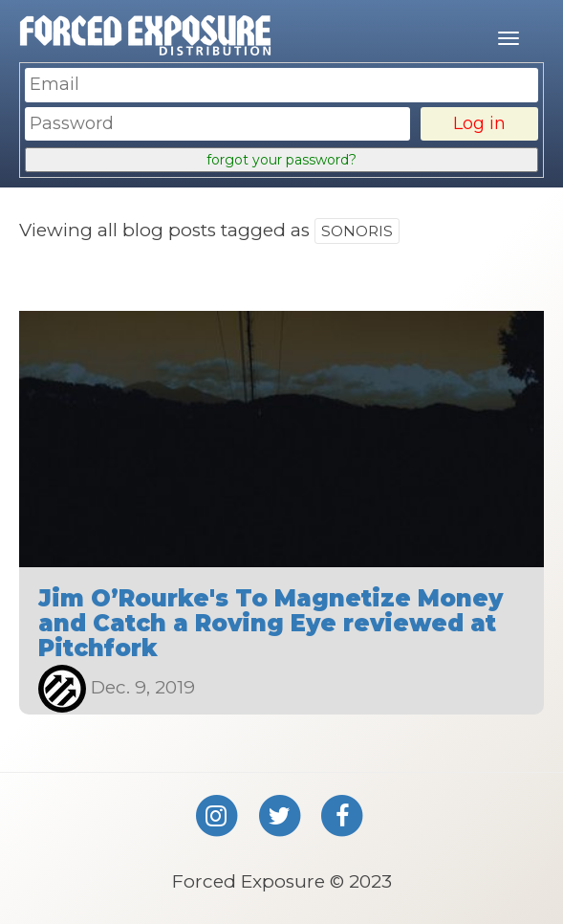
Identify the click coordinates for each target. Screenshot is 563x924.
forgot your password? (281, 160)
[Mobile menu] (509, 38)
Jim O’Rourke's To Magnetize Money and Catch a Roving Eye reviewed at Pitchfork (271, 624)
